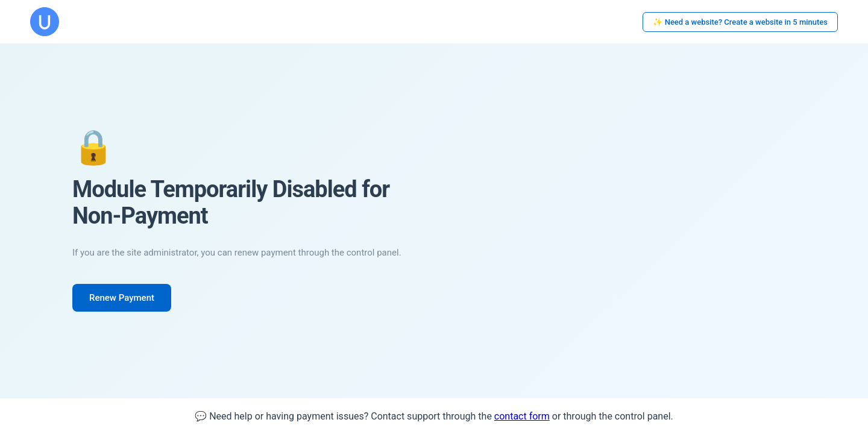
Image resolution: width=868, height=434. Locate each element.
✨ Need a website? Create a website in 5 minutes (740, 22)
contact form (522, 416)
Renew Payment (122, 298)
